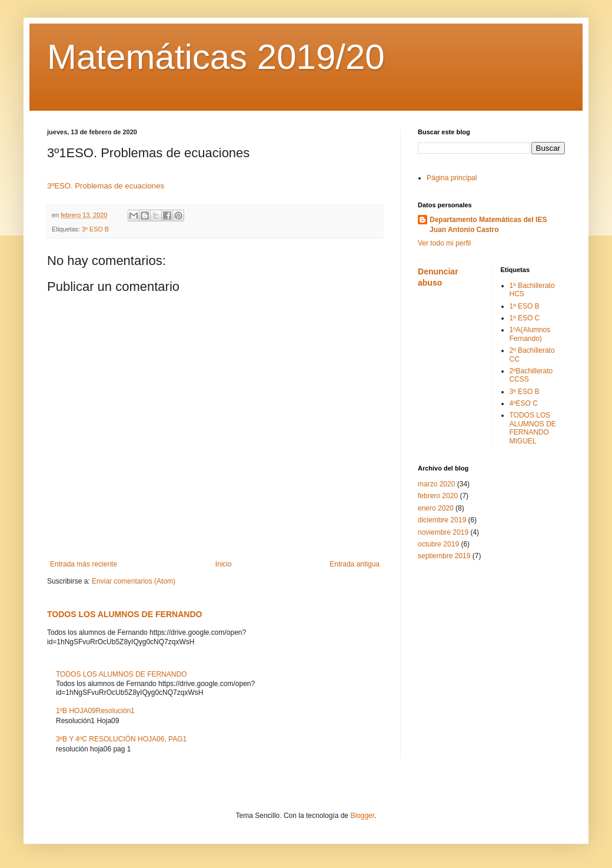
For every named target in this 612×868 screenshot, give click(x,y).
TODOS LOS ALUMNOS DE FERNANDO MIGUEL (533, 428)
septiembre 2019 (444, 556)
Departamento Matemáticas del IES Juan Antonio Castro (488, 225)
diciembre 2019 (442, 520)
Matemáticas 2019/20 (216, 57)
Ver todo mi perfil (444, 243)
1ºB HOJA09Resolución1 (95, 711)
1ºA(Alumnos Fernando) (530, 334)
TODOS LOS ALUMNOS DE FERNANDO (124, 614)
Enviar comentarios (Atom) (134, 581)
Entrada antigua (355, 564)
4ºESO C (524, 403)
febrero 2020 (438, 496)
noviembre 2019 (443, 532)
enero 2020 (436, 508)
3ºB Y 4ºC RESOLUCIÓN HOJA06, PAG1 (121, 739)
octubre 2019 (438, 544)
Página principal (452, 178)
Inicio (224, 564)
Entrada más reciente (84, 564)
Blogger (362, 816)
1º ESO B (525, 306)
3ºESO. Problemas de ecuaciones (106, 186)
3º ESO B (95, 229)
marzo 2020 (436, 484)
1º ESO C (525, 318)
